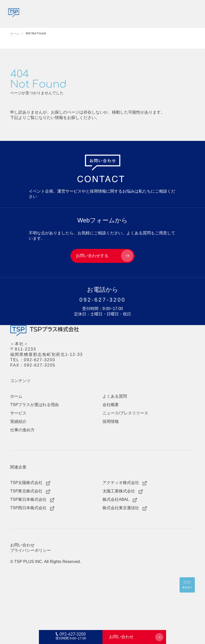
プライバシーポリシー (31, 550)
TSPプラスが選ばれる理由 (34, 405)
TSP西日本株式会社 (28, 508)
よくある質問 (139, 233)
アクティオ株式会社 (121, 483)
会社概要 (111, 405)
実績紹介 (18, 421)
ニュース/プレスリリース (125, 413)
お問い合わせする (92, 256)
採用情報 (111, 421)
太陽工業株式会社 (119, 491)
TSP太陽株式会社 (26, 483)
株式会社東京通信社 (121, 508)
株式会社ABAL (116, 499)
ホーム (16, 396)
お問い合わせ (121, 637)
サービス (18, 413)
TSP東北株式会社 (26, 491)
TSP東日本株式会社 (28, 499)
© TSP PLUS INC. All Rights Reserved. (46, 562)
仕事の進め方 (22, 430)
